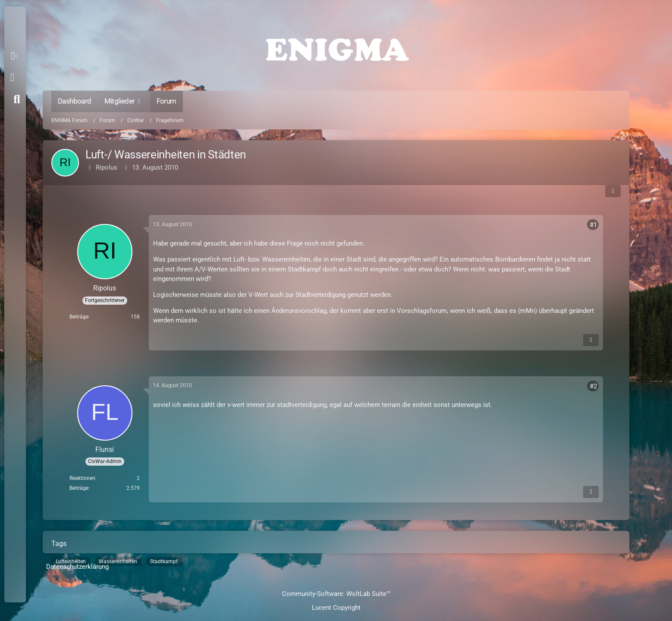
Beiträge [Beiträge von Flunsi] (79, 488)
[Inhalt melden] (591, 340)
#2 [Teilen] (593, 386)
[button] (16, 56)
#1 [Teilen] (593, 225)
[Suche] (17, 99)
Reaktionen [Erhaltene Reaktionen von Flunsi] (82, 478)
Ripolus (107, 167)
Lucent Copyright (336, 608)
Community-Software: (336, 594)
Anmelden (12, 78)
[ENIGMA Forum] (336, 47)
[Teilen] (613, 191)
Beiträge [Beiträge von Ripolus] (79, 317)
